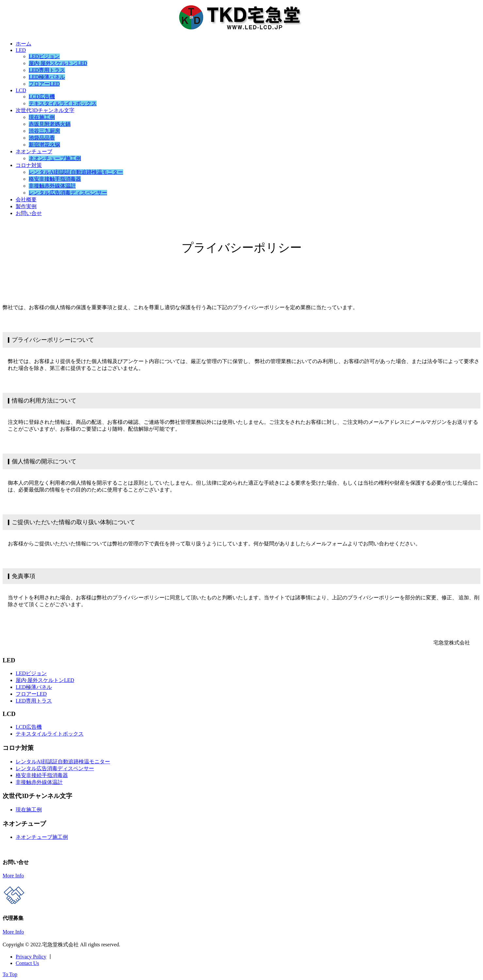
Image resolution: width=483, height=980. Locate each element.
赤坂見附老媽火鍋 (50, 124)
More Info (13, 876)
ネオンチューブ (34, 151)
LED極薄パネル (47, 77)
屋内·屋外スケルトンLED (58, 63)
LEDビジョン (44, 56)
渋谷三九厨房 (44, 131)
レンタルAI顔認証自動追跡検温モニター (76, 172)
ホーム (24, 44)
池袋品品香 (42, 138)
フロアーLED (44, 84)
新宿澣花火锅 (44, 145)
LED (21, 50)
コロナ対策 (29, 165)
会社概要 (26, 199)
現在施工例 (42, 117)
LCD (21, 90)
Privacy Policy (31, 957)
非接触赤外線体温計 (52, 186)
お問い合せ (29, 213)
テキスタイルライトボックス (63, 103)
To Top (10, 974)
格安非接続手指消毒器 (42, 775)
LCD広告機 (42, 97)
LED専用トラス (47, 70)
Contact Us (27, 963)
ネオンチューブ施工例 (55, 158)
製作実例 (26, 206)
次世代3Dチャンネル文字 (45, 110)
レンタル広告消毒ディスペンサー (68, 193)
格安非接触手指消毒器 (55, 179)
